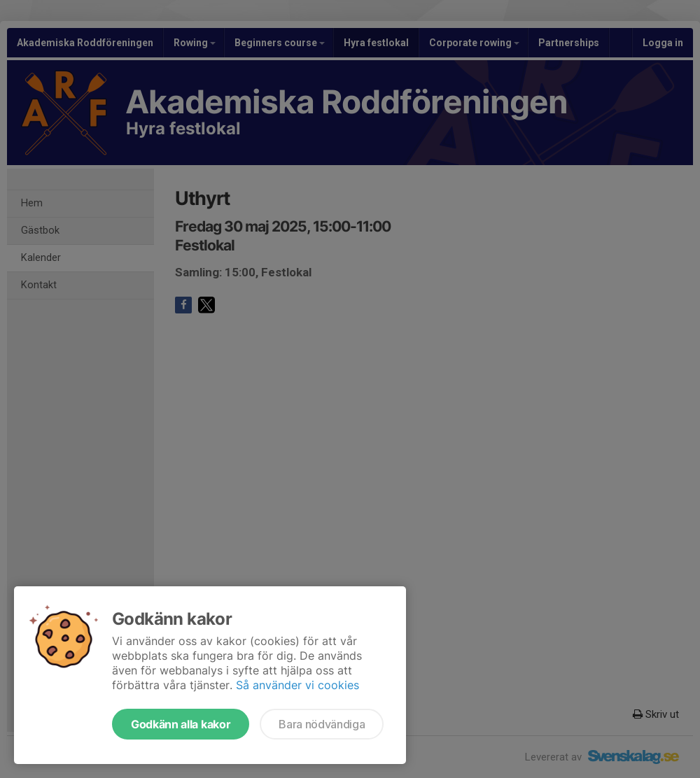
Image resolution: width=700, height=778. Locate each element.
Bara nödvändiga (322, 724)
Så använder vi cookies (297, 685)
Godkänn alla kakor (181, 724)
